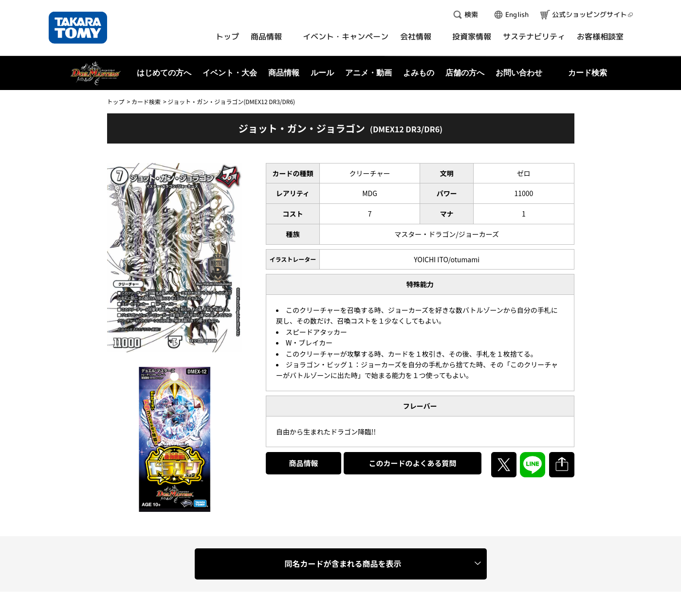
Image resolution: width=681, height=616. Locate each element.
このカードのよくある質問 (412, 463)
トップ (116, 101)
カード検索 (146, 101)
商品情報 (304, 463)
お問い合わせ (519, 73)
